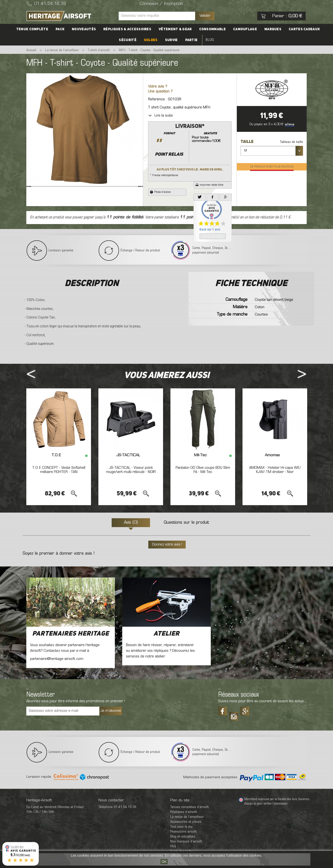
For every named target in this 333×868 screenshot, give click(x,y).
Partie (191, 40)
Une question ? (160, 92)
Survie (171, 40)
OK (164, 862)
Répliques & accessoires (127, 29)
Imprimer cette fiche (209, 185)
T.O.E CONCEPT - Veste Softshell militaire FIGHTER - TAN (59, 470)
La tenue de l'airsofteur (187, 817)
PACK (60, 29)
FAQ (173, 846)
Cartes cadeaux (304, 29)
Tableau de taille (291, 142)
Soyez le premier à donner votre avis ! (59, 554)
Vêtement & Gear (175, 29)
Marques (273, 29)
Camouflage (245, 29)
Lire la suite (160, 116)
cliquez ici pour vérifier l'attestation (266, 804)
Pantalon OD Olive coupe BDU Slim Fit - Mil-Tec (203, 470)
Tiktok (234, 715)
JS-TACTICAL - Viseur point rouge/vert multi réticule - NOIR (131, 470)
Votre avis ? (158, 87)
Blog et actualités (183, 837)
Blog (210, 40)
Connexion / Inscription (161, 4)
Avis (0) (131, 523)
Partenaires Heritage (71, 634)
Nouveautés (84, 29)
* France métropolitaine (190, 150)
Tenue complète (32, 29)
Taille (247, 142)
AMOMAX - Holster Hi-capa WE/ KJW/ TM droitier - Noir (275, 470)
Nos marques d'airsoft (186, 842)
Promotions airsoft (183, 832)
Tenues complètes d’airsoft (189, 807)
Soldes (151, 40)
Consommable (212, 29)
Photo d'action (160, 192)
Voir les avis (213, 236)
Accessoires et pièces (186, 822)
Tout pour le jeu (181, 827)
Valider (205, 16)
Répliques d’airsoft (184, 812)
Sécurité (128, 40)
